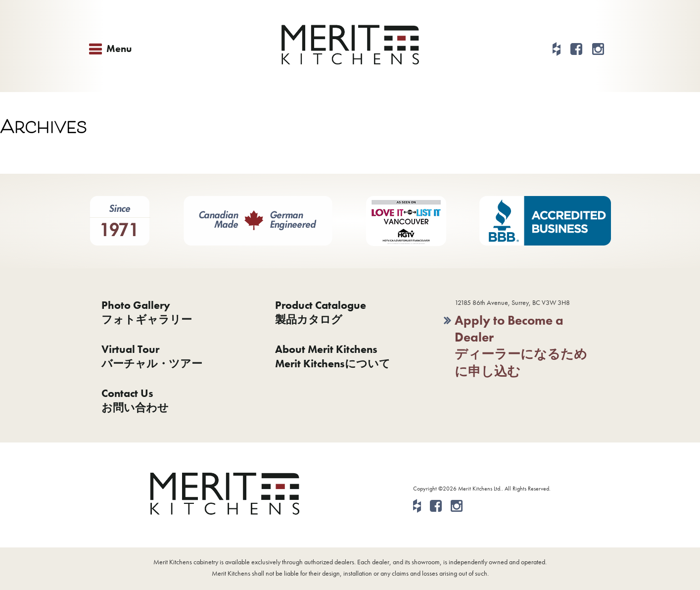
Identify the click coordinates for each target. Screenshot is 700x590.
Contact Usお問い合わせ (135, 400)
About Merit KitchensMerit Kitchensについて (333, 356)
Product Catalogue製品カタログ (321, 312)
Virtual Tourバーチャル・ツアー (152, 356)
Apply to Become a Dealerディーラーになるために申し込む (521, 346)
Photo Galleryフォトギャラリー (147, 312)
